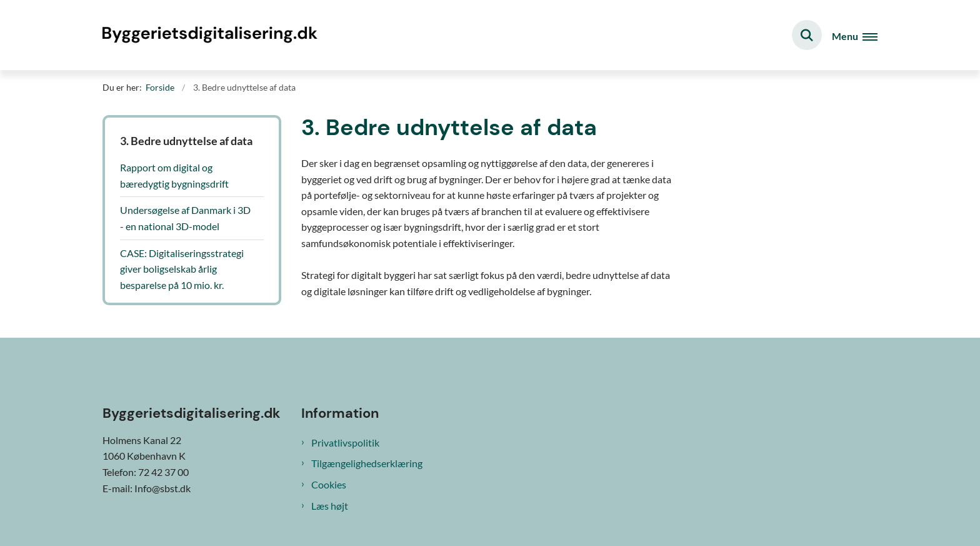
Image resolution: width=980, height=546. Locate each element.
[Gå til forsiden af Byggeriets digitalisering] (212, 35)
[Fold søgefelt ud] (807, 35)
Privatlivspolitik (345, 442)
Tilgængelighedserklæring (367, 463)
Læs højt (330, 506)
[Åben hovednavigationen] (855, 36)
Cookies (329, 484)
